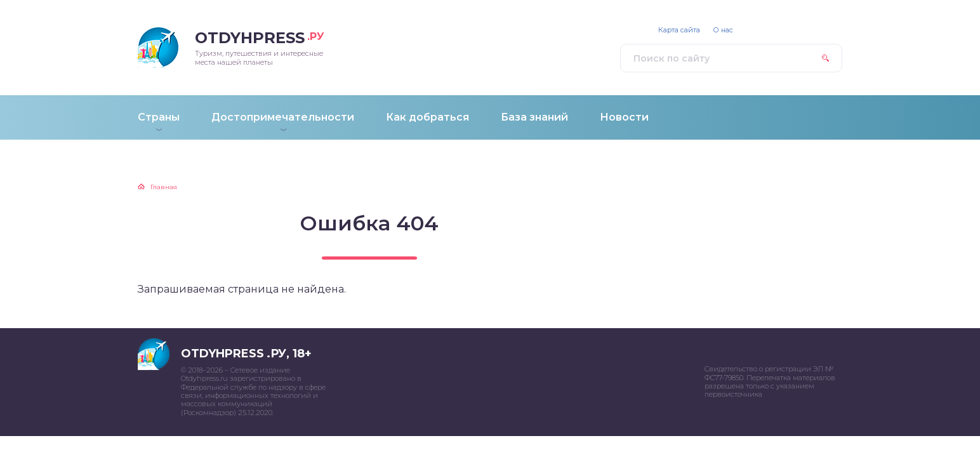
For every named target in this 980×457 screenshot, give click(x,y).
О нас (723, 30)
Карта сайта (679, 30)
